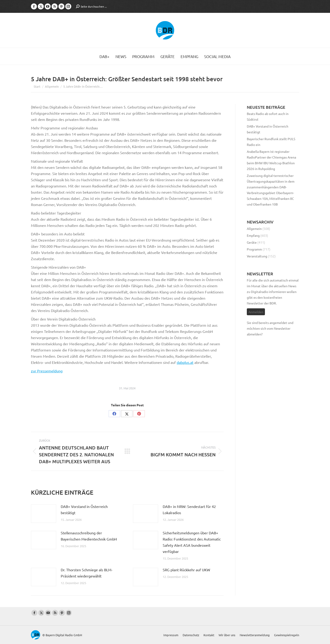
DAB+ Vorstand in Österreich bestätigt (84, 509)
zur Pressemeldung (47, 371)
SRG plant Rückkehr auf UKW (186, 570)
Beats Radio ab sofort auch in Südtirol (268, 116)
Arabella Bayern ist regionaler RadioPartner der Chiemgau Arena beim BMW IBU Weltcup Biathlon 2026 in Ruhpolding (271, 160)
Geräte (252, 242)
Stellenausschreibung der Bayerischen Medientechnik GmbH (89, 536)
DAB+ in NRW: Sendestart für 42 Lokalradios (189, 509)
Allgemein (254, 229)
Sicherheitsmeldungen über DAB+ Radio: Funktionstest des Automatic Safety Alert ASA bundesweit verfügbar (192, 542)
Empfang (253, 235)
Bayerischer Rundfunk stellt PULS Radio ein (271, 142)
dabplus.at (185, 362)
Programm (254, 249)
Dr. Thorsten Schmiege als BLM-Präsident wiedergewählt (87, 573)
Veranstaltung (257, 256)
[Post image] (44, 514)
